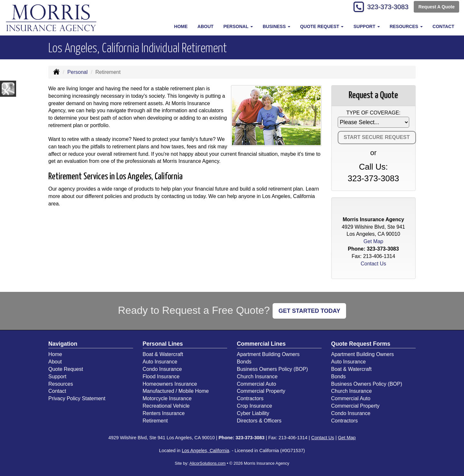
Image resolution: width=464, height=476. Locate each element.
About (206, 26)
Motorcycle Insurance (167, 398)
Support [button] (367, 26)
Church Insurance (257, 377)
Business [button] (276, 26)
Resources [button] (406, 26)
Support (57, 377)
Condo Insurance (162, 369)
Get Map (373, 241)
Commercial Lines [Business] (261, 344)
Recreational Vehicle (166, 406)
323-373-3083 (385, 7)
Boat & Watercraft (163, 354)
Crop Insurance (254, 406)
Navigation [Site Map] (63, 344)
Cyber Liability (253, 413)
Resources (61, 384)
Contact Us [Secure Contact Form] (373, 264)
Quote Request (66, 369)
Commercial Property (261, 391)
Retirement (155, 421)
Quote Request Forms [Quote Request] (361, 344)
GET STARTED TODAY (309, 311)
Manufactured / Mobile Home (176, 391)
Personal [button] (238, 26)
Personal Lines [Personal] (163, 344)
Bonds (244, 362)
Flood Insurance (161, 377)
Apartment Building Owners (268, 354)
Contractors (250, 398)
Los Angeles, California (205, 451)
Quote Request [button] (322, 26)
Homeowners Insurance (170, 384)
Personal (77, 72)
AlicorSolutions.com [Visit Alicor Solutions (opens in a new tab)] (208, 463)
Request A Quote (436, 7)
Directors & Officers (259, 421)
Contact (443, 26)
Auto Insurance (160, 362)
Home (181, 26)
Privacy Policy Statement (77, 398)
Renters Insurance (164, 413)
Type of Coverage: (373, 113)
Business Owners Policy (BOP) (272, 369)
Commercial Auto (256, 384)
